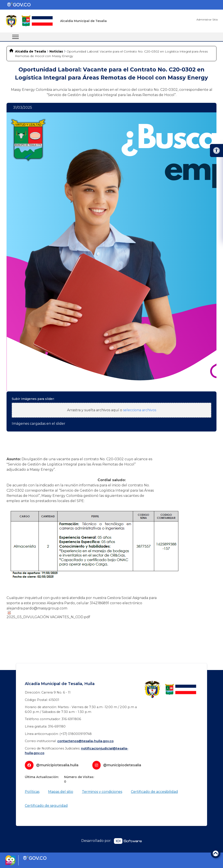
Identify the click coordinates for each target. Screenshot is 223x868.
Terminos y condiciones (102, 792)
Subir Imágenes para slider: (33, 399)
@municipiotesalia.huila (57, 765)
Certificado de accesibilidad (154, 792)
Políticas (32, 792)
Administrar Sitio (207, 19)
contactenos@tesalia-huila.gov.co (85, 741)
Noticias (56, 51)
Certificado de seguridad (46, 806)
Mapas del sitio (61, 792)
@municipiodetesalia (122, 765)
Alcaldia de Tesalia (30, 51)
